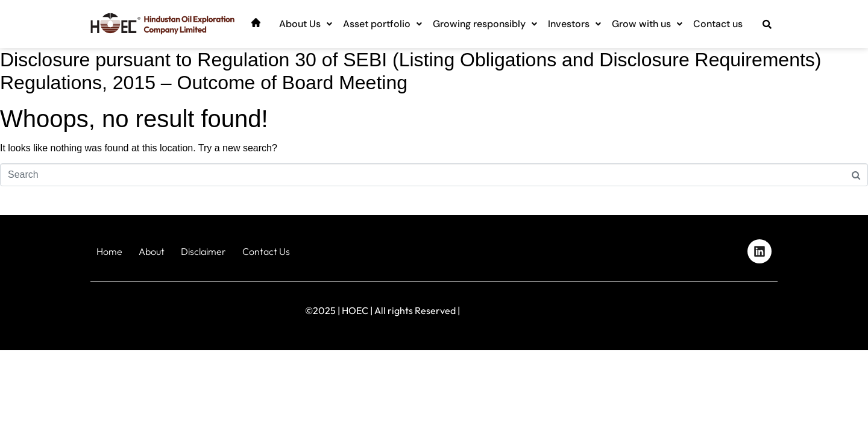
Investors (574, 24)
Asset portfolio (382, 24)
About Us (306, 24)
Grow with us (647, 24)
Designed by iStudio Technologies (726, 308)
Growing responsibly (485, 24)
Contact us (718, 24)
